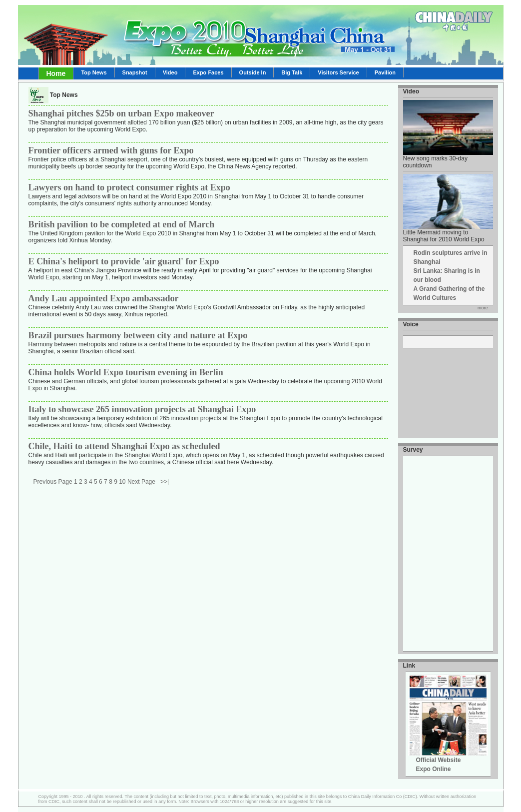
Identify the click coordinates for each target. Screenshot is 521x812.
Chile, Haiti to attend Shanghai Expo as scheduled (124, 446)
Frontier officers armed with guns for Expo (111, 150)
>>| (165, 482)
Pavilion (385, 72)
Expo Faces (208, 72)
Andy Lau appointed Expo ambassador (104, 298)
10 (122, 482)
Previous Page (53, 482)
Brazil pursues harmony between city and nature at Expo (138, 335)
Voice (411, 324)
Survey (413, 450)
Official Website (439, 760)
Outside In (253, 72)
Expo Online (434, 769)
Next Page (141, 482)
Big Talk (292, 72)
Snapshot (135, 72)
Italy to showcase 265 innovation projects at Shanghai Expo (142, 409)
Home (56, 73)
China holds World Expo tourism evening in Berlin (126, 372)
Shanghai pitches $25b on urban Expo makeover (121, 113)
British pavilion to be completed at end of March (122, 224)
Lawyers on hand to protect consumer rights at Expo (129, 187)
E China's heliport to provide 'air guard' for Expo (124, 261)
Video (170, 72)
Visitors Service (338, 72)
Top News (94, 72)
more (483, 308)
